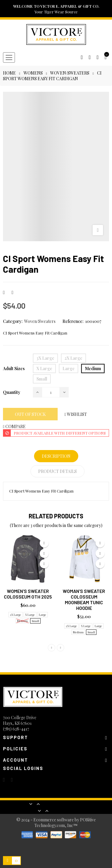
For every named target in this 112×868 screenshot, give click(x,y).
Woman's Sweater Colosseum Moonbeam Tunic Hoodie (84, 599)
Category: (13, 321)
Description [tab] (56, 456)
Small (35, 621)
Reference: (73, 321)
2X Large (16, 615)
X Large (30, 615)
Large (43, 615)
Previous (52, 648)
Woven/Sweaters (40, 321)
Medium (22, 621)
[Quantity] (51, 392)
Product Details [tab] (57, 471)
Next (60, 648)
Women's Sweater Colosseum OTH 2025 (28, 594)
